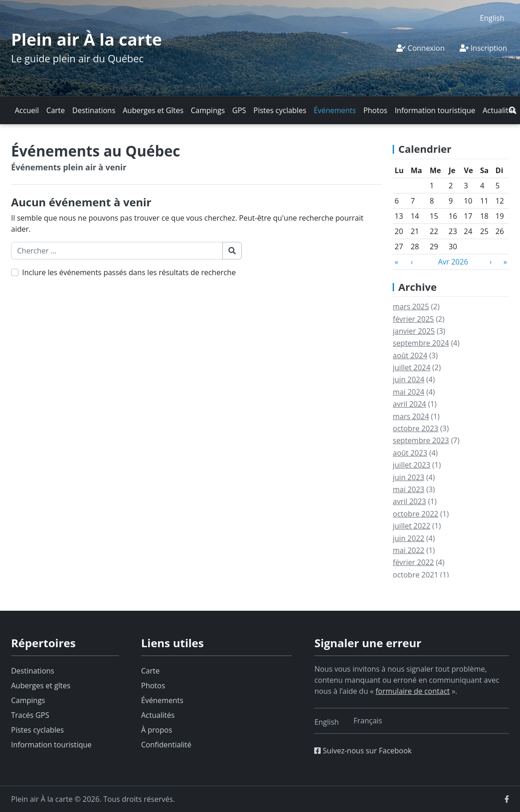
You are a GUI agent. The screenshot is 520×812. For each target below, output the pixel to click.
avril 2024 (409, 404)
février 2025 (413, 319)
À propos (157, 730)
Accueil (27, 110)
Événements (335, 110)
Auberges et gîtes (41, 686)
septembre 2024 (421, 343)
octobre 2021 (415, 575)
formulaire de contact (413, 691)
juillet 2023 (411, 465)
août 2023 (410, 453)
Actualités (499, 110)
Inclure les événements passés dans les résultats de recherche (129, 272)
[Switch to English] (492, 18)
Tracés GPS (30, 715)
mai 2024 (409, 392)
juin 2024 (408, 379)
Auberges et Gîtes (153, 110)
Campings (208, 110)
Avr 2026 (453, 262)
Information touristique (435, 110)
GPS (239, 110)
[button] (513, 110)
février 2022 (413, 562)
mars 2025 (411, 307)
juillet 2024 (411, 367)
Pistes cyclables (280, 110)
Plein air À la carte (87, 39)
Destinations (94, 110)
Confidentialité (166, 745)
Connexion (420, 48)
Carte (55, 110)
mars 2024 (411, 416)
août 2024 (410, 355)
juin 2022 (408, 538)
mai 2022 (409, 550)
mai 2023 (409, 489)
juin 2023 (408, 477)
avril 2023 (409, 501)
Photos (375, 110)
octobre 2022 (415, 514)
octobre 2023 (415, 428)
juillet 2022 (411, 526)
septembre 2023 (421, 440)
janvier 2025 (414, 331)
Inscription (483, 48)
